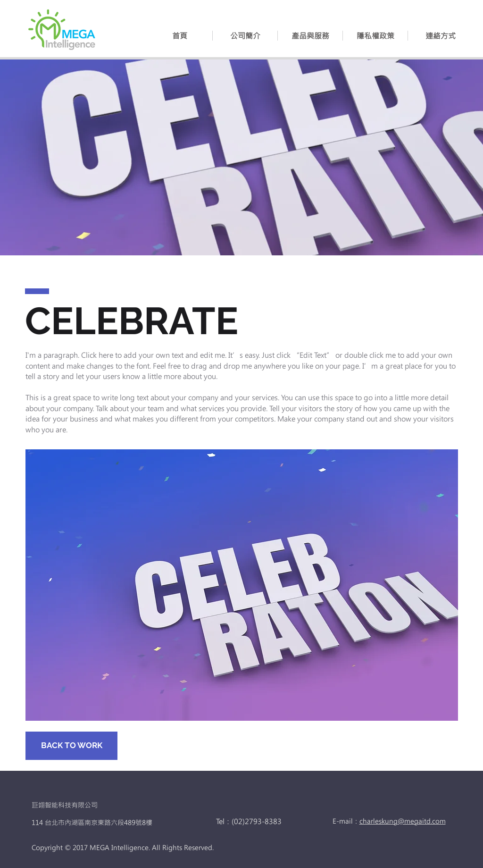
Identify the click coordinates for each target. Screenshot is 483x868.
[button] (310, 36)
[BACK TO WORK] (71, 746)
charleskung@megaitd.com (403, 821)
